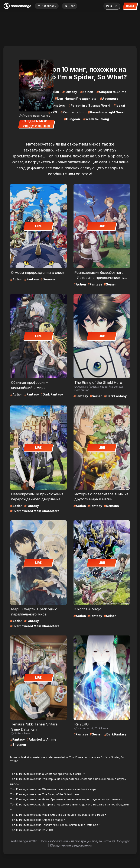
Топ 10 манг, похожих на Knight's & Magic (36, 820)
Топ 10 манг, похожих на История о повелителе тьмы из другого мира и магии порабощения (69, 804)
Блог (70, 6)
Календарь (47, 6)
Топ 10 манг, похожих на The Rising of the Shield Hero (45, 794)
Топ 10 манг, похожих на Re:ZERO (32, 830)
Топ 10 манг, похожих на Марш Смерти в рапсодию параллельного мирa (57, 815)
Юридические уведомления (71, 845)
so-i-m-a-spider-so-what (49, 757)
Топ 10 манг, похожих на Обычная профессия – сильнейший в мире (53, 789)
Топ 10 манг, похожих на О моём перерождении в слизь (46, 774)
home (14, 757)
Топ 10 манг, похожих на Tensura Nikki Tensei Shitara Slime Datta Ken (54, 825)
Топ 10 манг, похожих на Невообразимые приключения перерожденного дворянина (65, 799)
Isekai (25, 757)
